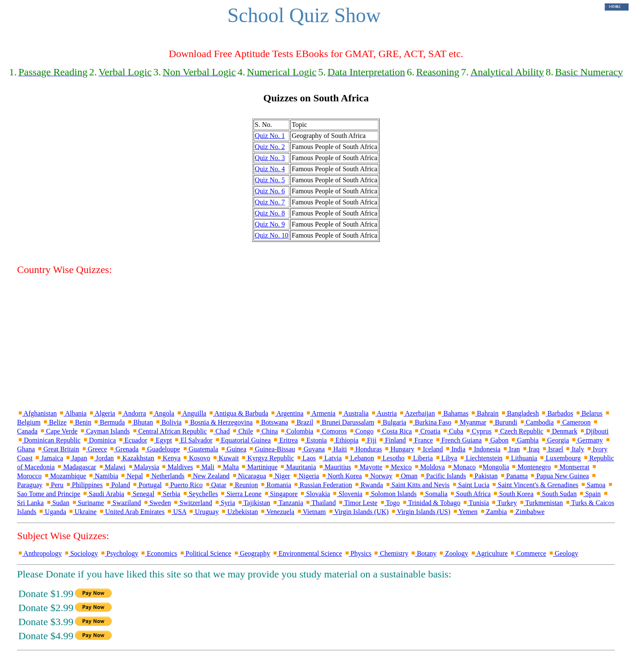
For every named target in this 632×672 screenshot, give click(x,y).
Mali (205, 467)
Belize (54, 422)
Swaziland (123, 503)
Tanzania (287, 503)
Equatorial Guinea (243, 440)
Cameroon (573, 422)
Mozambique (65, 476)
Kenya (168, 458)
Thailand (320, 503)
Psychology (119, 553)
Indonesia (484, 449)
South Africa (470, 494)
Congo (361, 431)
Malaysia (143, 467)
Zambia (493, 512)
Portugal (147, 485)
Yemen (465, 512)
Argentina (287, 413)
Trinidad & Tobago (431, 503)
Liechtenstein (481, 458)
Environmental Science (307, 553)
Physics (358, 553)
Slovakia (315, 494)
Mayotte (368, 467)
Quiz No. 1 (270, 136)
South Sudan (556, 494)
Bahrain (484, 413)
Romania (275, 485)
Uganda (52, 512)
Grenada (124, 449)
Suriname (88, 503)
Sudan (58, 503)
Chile (242, 431)
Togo (390, 503)
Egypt (160, 440)
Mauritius (335, 467)
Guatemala (200, 449)
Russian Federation (322, 485)
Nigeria (306, 476)
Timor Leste (358, 503)
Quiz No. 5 (270, 180)
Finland (392, 440)
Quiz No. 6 (270, 191)
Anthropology (39, 553)
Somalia (433, 494)
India (455, 449)
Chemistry (391, 553)
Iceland (429, 449)
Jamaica (49, 458)
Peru (54, 485)
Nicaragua (249, 476)
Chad (219, 431)
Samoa (593, 485)
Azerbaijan (417, 413)
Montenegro (531, 467)
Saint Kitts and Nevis (417, 485)
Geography (252, 553)
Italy (574, 449)
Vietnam (311, 512)
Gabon (496, 440)
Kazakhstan (135, 458)
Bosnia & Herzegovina (218, 422)
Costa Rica (394, 431)
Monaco (461, 467)
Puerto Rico (183, 485)
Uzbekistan (239, 512)
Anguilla (191, 413)
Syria (225, 503)
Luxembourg (560, 458)
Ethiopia (343, 440)
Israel (552, 449)
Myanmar (470, 422)
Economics (158, 553)
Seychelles (200, 494)
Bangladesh (520, 413)
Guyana (311, 449)
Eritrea (285, 440)
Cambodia (537, 422)
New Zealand (208, 476)
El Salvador (193, 440)
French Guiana (458, 440)
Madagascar (76, 467)
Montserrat (571, 467)
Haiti (337, 449)
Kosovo (196, 458)
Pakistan (483, 476)
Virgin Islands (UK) (358, 512)
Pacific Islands (443, 476)
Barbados (557, 413)
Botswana (271, 422)
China (266, 431)
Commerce (528, 553)
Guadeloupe (160, 449)
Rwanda (368, 485)
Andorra (131, 413)
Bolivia (168, 422)
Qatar (216, 485)
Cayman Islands (105, 431)
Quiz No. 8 (270, 213)
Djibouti (594, 431)
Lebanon (359, 458)
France (420, 440)
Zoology (453, 553)
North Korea (341, 476)
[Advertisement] (316, 342)
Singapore (281, 494)
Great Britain (58, 449)
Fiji (368, 440)
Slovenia (347, 494)
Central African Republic (169, 431)
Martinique (259, 467)
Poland (117, 485)
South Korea (513, 494)
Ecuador (132, 440)
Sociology (81, 553)
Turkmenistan (541, 503)
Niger (279, 476)
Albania (72, 413)
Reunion (243, 485)
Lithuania (521, 458)
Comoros (331, 431)
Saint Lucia (470, 485)
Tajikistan (254, 503)
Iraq (531, 449)
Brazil (302, 422)
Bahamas (452, 413)
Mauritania (297, 467)
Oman (406, 476)
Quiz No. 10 (272, 235)
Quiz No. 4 (270, 169)
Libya (446, 458)
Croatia (427, 431)
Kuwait (225, 458)
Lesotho (390, 458)
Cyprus (478, 431)
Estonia (313, 440)
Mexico (398, 467)
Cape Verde (58, 431)
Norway (378, 476)
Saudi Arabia (103, 494)
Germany (587, 440)
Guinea (233, 449)
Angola (161, 413)
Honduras (365, 449)
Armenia (320, 413)
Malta (227, 467)
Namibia (103, 476)
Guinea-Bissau (271, 449)
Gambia (524, 440)
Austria (384, 413)
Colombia (296, 431)
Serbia (168, 494)
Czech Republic (518, 431)
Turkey (504, 503)
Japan (76, 458)
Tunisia (475, 503)
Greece (94, 449)
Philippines (84, 485)
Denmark (561, 431)
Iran (511, 449)
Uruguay (203, 512)
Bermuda (109, 422)
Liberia (419, 458)
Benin (80, 422)
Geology (563, 553)
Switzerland (192, 503)
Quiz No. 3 (270, 158)
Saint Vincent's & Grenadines (535, 485)
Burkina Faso (430, 422)
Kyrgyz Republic (267, 458)
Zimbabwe (526, 512)
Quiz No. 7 (270, 202)
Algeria (102, 413)
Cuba (453, 431)
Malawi (112, 467)
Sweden (157, 503)
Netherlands (164, 476)
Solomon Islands (390, 494)
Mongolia (493, 467)
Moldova (429, 467)
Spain (589, 494)
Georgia (555, 440)
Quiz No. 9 (270, 224)
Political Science (205, 553)
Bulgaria (391, 422)
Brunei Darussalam (345, 422)
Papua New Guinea (559, 476)
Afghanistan (37, 413)
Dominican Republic (49, 440)
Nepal (131, 476)
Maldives (177, 467)
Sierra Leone (240, 494)
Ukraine (82, 512)
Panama (514, 476)
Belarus (589, 413)
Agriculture (489, 553)
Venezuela (277, 512)
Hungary (399, 449)
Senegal (140, 494)
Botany (423, 553)
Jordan (101, 458)
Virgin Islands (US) (420, 512)
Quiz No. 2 (270, 147)
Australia (353, 413)
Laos (306, 458)
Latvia (330, 458)
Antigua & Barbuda (238, 413)
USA (176, 512)
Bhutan (140, 422)
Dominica (99, 440)
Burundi (502, 422)
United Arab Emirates (132, 512)
